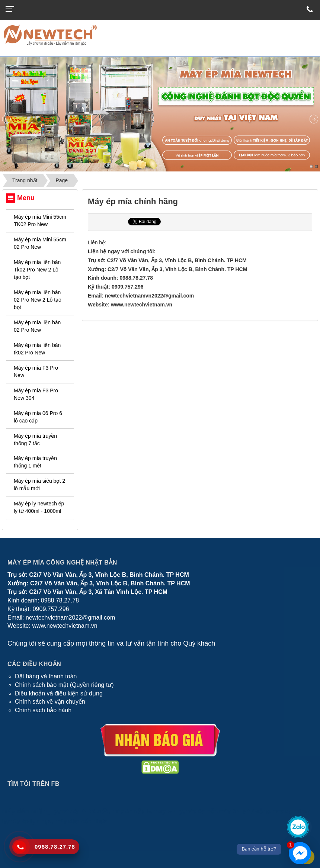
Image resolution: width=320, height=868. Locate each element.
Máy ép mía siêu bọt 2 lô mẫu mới (39, 485)
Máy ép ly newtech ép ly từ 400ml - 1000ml (39, 507)
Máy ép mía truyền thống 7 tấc (35, 440)
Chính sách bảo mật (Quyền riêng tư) (64, 685)
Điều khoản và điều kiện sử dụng (59, 693)
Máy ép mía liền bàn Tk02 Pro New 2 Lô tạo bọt (37, 270)
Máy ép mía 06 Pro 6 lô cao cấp (38, 417)
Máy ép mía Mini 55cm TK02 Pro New (40, 221)
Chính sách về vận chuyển (50, 702)
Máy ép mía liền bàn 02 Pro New (37, 326)
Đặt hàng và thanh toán (46, 676)
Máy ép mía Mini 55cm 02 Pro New (40, 243)
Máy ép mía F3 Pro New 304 (36, 394)
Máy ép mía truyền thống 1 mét (35, 462)
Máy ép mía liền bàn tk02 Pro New (37, 349)
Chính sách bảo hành (43, 710)
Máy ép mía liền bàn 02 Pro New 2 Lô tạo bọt (38, 300)
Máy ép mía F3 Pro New (36, 372)
